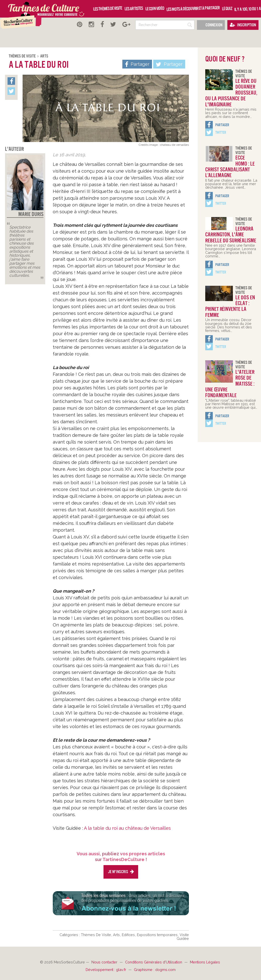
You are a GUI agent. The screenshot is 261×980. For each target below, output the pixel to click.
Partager (169, 64)
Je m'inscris (121, 872)
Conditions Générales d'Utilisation (154, 962)
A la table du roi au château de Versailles (127, 828)
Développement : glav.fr (106, 970)
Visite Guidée (183, 936)
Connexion (211, 25)
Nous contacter (105, 962)
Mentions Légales (205, 962)
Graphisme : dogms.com (155, 970)
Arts (44, 56)
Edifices (129, 935)
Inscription (243, 25)
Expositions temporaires (158, 935)
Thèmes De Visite (23, 56)
